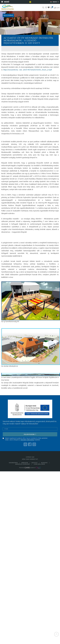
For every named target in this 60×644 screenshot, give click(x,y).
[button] (56, 634)
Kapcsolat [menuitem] (34, 463)
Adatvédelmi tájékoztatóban (28, 440)
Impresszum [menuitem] (25, 463)
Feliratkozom (30, 434)
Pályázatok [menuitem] (44, 463)
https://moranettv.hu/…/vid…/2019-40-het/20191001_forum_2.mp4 (28, 70)
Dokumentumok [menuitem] (13, 463)
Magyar (54, 2)
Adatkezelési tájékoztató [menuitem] (22, 464)
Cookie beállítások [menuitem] (39, 464)
